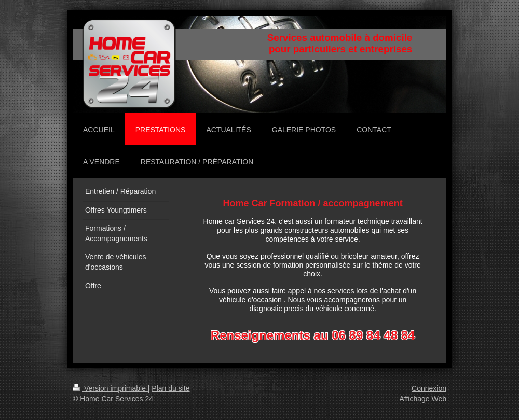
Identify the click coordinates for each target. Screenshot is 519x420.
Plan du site (170, 388)
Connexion (429, 388)
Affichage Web (423, 399)
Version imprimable (110, 388)
